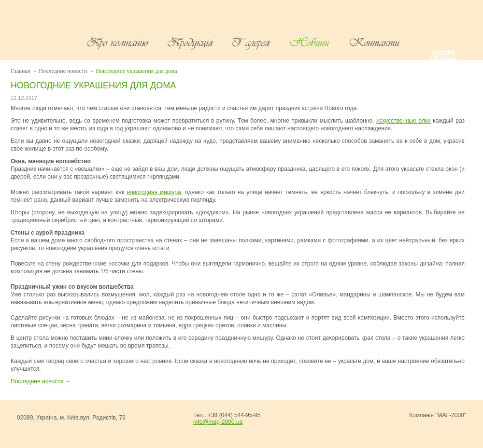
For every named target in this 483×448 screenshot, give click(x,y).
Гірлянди (444, 58)
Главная (20, 71)
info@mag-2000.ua (218, 422)
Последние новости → (41, 381)
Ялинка (443, 52)
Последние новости (63, 71)
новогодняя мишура (154, 192)
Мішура (443, 65)
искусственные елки (404, 121)
